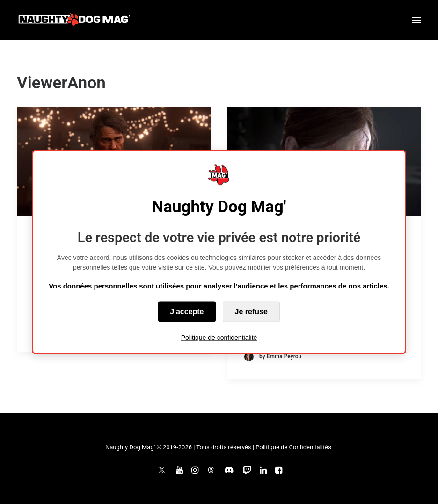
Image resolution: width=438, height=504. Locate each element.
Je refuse (251, 311)
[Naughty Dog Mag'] (75, 20)
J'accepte (187, 311)
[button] (416, 20)
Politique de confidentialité (219, 337)
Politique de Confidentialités (293, 447)
